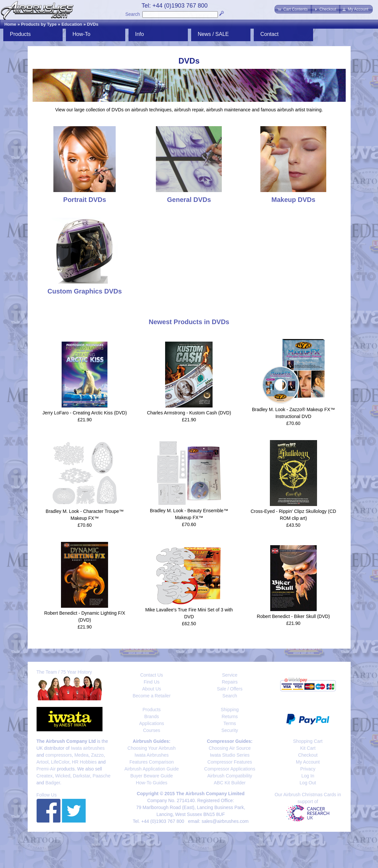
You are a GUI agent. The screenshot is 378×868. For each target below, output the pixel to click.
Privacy (308, 769)
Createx (45, 776)
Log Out (308, 783)
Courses (152, 730)
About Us (152, 689)
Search (132, 14)
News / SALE (213, 34)
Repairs (230, 682)
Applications (152, 723)
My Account (308, 762)
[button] (293, 9)
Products (20, 34)
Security (230, 730)
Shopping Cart (308, 741)
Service (230, 675)
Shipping (230, 710)
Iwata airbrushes (88, 748)
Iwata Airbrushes (152, 755)
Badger (53, 783)
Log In (308, 776)
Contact (269, 34)
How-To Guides (152, 783)
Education (72, 24)
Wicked (63, 776)
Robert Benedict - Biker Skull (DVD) (293, 616)
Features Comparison (152, 762)
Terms (230, 723)
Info (140, 34)
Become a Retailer (151, 696)
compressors (59, 755)
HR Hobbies (84, 762)
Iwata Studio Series (230, 755)
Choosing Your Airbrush (152, 748)
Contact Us (151, 675)
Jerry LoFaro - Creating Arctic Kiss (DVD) (85, 413)
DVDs (93, 24)
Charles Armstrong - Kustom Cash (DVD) (189, 413)
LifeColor (60, 762)
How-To (81, 34)
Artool (43, 762)
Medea (82, 755)
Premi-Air (46, 769)
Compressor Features (230, 762)
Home (10, 24)
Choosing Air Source (230, 748)
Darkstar (81, 776)
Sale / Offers (230, 689)
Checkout (308, 755)
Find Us (152, 682)
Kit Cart (308, 748)
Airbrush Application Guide (152, 769)
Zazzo (97, 755)
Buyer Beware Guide (151, 776)
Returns (230, 716)
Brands (152, 716)
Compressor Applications (230, 769)
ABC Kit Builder (230, 783)
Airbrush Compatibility (230, 776)
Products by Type (39, 24)
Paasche (102, 776)
